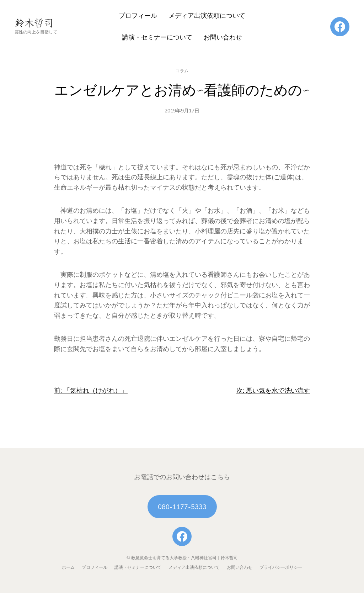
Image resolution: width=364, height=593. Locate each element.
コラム (182, 71)
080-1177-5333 (182, 507)
